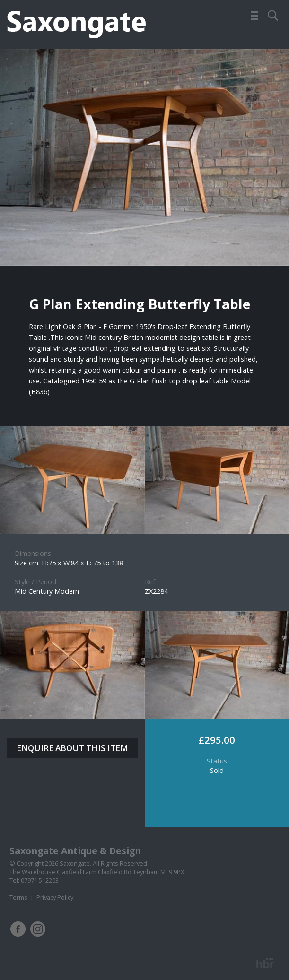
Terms (18, 897)
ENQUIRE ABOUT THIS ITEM (72, 748)
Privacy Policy (55, 897)
